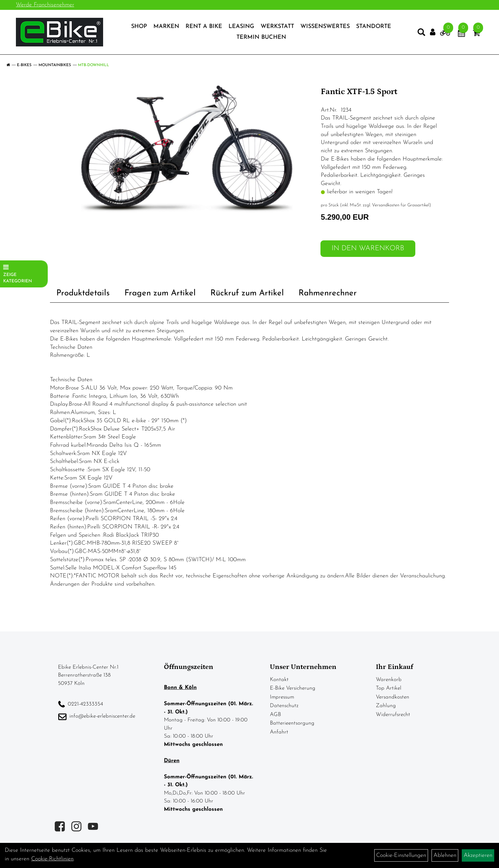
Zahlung (386, 706)
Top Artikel (389, 688)
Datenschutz (284, 706)
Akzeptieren (478, 855)
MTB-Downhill (94, 65)
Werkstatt (277, 27)
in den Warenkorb (368, 248)
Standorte (374, 27)
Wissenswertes (325, 27)
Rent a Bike (204, 27)
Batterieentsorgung (292, 723)
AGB (275, 715)
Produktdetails (83, 293)
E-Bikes (24, 65)
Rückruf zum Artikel (247, 293)
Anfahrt (279, 732)
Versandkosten (393, 697)
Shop (139, 27)
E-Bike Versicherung (293, 688)
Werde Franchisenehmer (45, 5)
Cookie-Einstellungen (401, 855)
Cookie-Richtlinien (52, 859)
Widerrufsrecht (393, 715)
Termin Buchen (261, 37)
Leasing (241, 27)
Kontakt (279, 680)
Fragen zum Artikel (160, 293)
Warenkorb (389, 680)
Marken (166, 27)
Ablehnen (445, 855)
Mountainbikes (55, 65)
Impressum (282, 697)
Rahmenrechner (328, 293)
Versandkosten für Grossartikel (401, 205)
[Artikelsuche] (421, 34)
